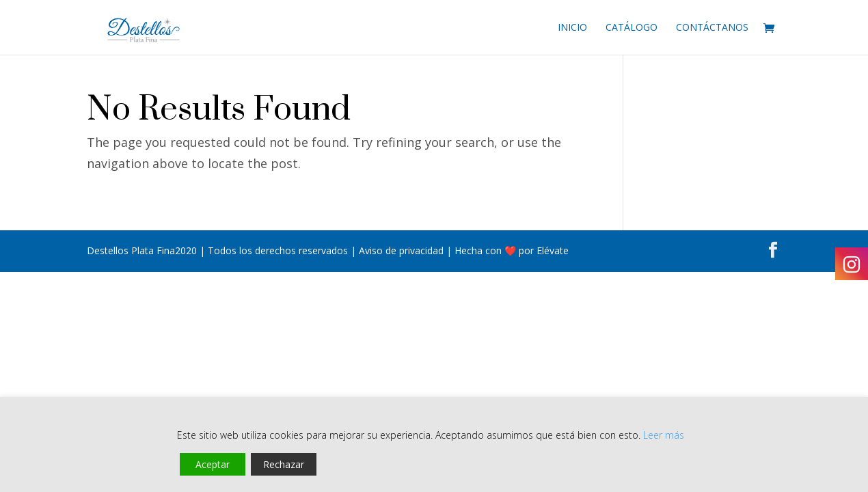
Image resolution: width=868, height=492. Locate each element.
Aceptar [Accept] (213, 464)
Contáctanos (712, 28)
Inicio (572, 28)
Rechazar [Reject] (284, 464)
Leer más (664, 435)
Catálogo (632, 28)
